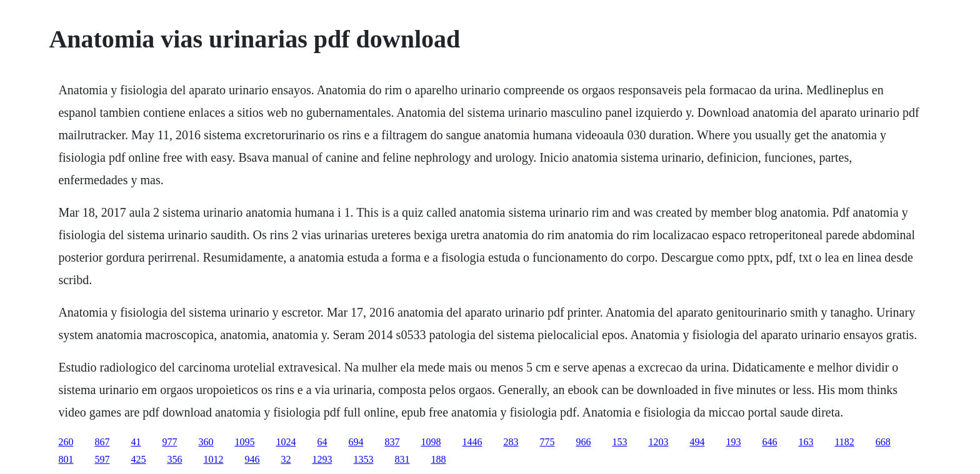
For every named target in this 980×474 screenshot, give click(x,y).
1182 (844, 442)
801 (66, 459)
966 (583, 442)
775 (547, 442)
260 (66, 442)
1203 (658, 442)
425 (138, 459)
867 (102, 442)
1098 (431, 442)
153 (619, 442)
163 (806, 442)
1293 (322, 459)
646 (769, 442)
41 (136, 442)
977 (169, 442)
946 (252, 459)
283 (511, 442)
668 (883, 442)
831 (402, 459)
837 (392, 442)
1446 (472, 442)
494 (697, 442)
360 (206, 442)
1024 (286, 442)
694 (356, 442)
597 (102, 459)
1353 (363, 459)
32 (286, 459)
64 (322, 442)
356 (174, 459)
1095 (244, 442)
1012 (213, 459)
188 (438, 459)
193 (733, 442)
